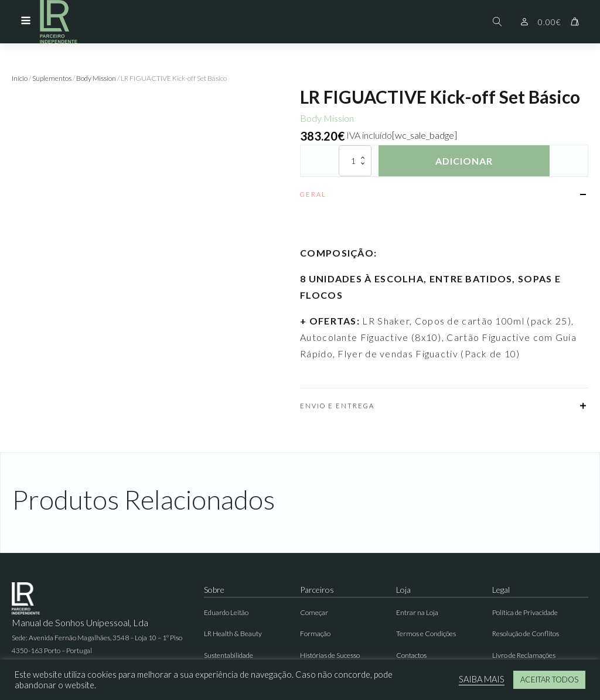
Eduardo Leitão (226, 612)
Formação (315, 634)
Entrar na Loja (417, 612)
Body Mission (96, 78)
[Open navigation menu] (26, 22)
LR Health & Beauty (233, 634)
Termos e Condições (426, 634)
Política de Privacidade (525, 612)
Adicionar (464, 161)
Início (20, 78)
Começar (314, 612)
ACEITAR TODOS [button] (549, 679)
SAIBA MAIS (482, 679)
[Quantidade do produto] (355, 161)
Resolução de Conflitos (526, 634)
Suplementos (52, 78)
